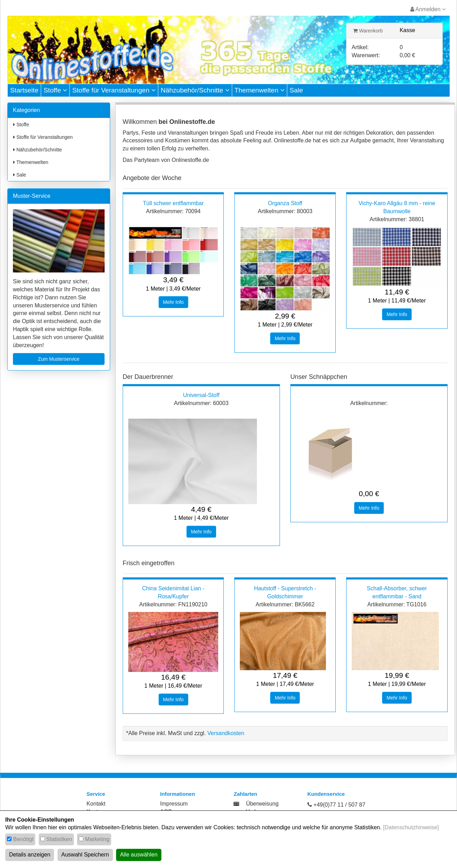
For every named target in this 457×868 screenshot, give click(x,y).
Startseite (24, 90)
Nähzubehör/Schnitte (195, 90)
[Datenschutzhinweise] (411, 827)
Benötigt (23, 839)
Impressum (174, 804)
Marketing (97, 839)
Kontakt (96, 804)
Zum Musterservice (59, 359)
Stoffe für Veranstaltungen (114, 90)
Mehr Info (173, 302)
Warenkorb (368, 31)
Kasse (407, 30)
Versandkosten (226, 733)
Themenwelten (260, 90)
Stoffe (55, 90)
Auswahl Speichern (85, 855)
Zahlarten (245, 794)
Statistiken (59, 839)
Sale (296, 90)
